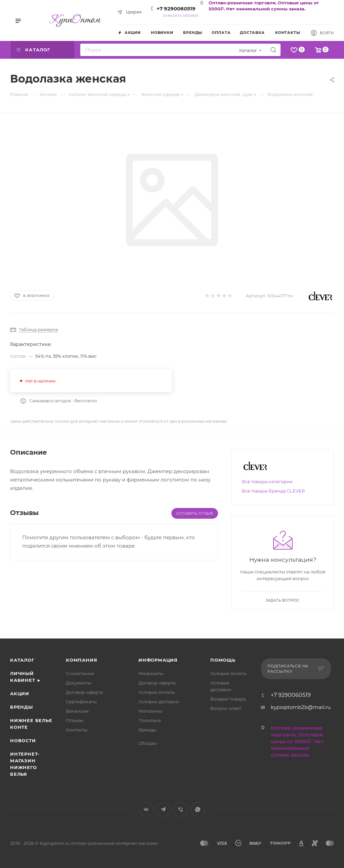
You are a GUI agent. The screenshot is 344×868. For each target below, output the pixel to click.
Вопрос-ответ (226, 708)
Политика (150, 720)
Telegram (163, 809)
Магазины (150, 711)
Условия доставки (159, 702)
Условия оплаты (157, 692)
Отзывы (75, 720)
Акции (20, 694)
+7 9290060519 (176, 9)
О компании (80, 673)
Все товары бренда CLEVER (273, 491)
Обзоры (147, 743)
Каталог (22, 660)
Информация (158, 660)
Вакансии (77, 711)
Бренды (21, 707)
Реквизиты (151, 673)
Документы (79, 683)
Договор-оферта (84, 692)
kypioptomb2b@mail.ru (301, 707)
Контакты (77, 730)
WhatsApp (198, 809)
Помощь (223, 660)
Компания (81, 660)
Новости (23, 741)
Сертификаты (81, 702)
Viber (181, 809)
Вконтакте (146, 809)
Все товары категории (267, 481)
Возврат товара (228, 699)
